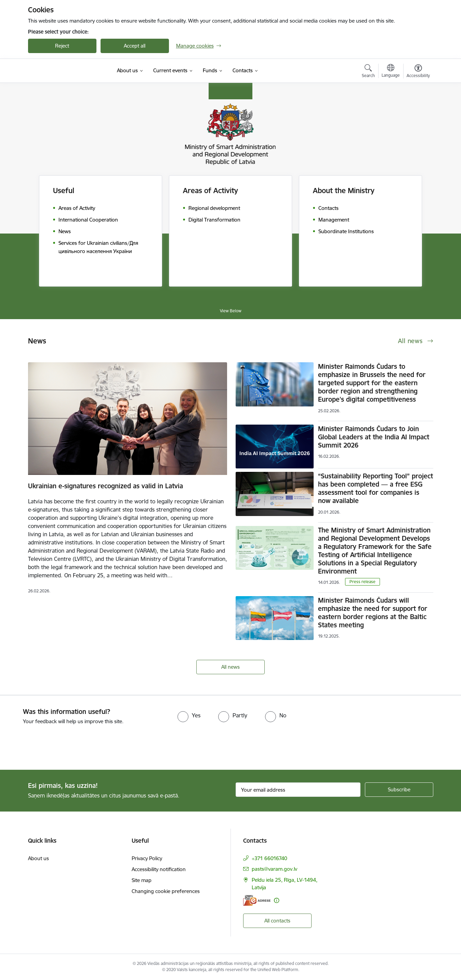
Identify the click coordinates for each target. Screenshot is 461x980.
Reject (62, 46)
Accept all (135, 46)
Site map (142, 880)
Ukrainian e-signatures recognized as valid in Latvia (106, 486)
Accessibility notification (159, 869)
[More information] (276, 900)
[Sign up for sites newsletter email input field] (298, 790)
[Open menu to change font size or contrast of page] (418, 72)
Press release (363, 582)
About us (38, 858)
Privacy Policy (147, 858)
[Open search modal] (368, 72)
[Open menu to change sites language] (391, 72)
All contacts (277, 921)
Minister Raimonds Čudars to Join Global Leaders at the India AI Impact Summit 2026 (374, 437)
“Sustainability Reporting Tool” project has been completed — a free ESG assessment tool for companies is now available (376, 488)
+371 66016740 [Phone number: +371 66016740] (269, 858)
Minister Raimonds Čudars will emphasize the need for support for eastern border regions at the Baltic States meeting (373, 613)
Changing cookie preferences (166, 891)
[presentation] (57, 744)
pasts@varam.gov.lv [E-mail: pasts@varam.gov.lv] (274, 869)
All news (230, 667)
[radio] (189, 715)
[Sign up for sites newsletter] (399, 790)
